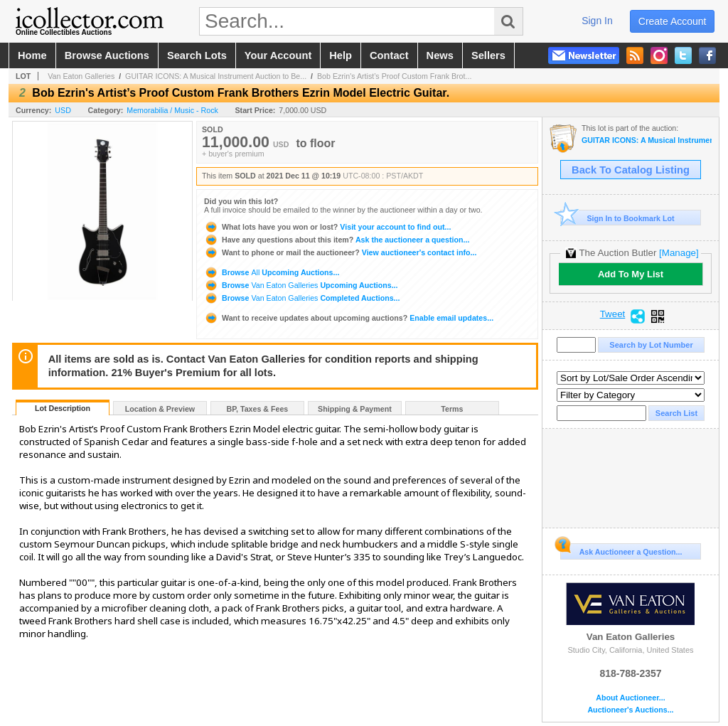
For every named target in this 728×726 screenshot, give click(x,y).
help (341, 55)
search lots (197, 55)
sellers (488, 55)
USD (63, 110)
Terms (452, 409)
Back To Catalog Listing (631, 170)
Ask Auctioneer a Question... (621, 550)
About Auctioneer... (630, 698)
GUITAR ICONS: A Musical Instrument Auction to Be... (216, 76)
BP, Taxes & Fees (258, 409)
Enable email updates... (349, 318)
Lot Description (63, 408)
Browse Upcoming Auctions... (272, 272)
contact (389, 55)
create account (673, 21)
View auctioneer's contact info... (340, 252)
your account (278, 55)
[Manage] (679, 253)
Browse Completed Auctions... (302, 298)
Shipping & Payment (355, 409)
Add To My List (631, 274)
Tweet (613, 314)
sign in (597, 21)
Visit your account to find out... (327, 227)
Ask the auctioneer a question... (337, 240)
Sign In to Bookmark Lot (617, 218)
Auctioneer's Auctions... (630, 710)
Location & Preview (160, 409)
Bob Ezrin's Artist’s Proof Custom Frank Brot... (394, 76)
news (440, 55)
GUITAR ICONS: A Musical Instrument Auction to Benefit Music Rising (647, 140)
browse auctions (107, 55)
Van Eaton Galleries (81, 76)
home (32, 55)
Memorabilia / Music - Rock (172, 110)
